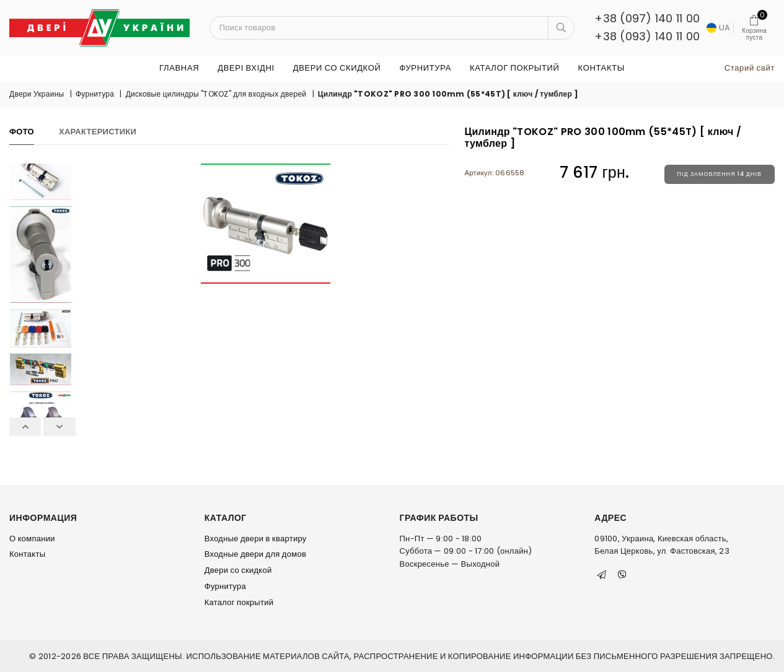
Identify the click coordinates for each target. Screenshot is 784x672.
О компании (32, 539)
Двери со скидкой (337, 68)
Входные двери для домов (255, 554)
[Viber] (622, 575)
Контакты (601, 68)
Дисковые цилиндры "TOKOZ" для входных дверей (216, 94)
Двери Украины (37, 94)
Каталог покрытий (515, 68)
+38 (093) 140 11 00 (647, 36)
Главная (179, 68)
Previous (25, 427)
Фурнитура (425, 68)
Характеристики (98, 132)
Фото (22, 132)
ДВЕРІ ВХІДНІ (246, 68)
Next (59, 427)
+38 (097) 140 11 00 (647, 18)
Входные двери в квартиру (256, 539)
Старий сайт (750, 68)
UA (718, 28)
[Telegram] (602, 575)
